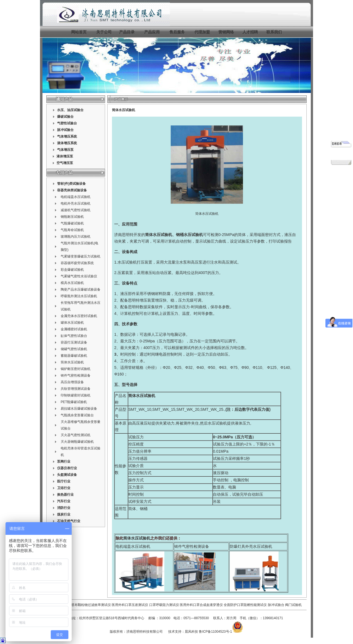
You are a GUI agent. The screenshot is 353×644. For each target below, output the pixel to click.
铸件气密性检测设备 (76, 375)
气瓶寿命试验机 (72, 230)
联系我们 (274, 32)
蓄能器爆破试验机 (74, 356)
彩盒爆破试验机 (72, 270)
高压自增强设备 (72, 382)
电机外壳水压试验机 (76, 203)
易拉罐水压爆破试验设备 (79, 409)
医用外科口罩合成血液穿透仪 (201, 605)
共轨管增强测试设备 (76, 389)
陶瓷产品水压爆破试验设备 (81, 289)
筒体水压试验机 (72, 362)
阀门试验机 (293, 605)
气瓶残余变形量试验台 (77, 415)
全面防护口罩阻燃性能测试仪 (245, 605)
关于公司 (104, 32)
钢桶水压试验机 (189, 235)
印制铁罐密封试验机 (76, 395)
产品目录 (127, 32)
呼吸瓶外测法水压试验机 (79, 296)
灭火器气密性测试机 (76, 435)
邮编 (152, 618)
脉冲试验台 (276, 605)
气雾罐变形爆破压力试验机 (81, 256)
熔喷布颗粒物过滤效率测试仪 (89, 605)
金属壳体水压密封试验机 (79, 316)
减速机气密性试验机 (76, 210)
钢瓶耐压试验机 (72, 217)
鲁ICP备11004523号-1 (215, 632)
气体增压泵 (65, 150)
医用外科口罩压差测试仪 (130, 605)
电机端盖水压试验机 (76, 197)
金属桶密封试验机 (74, 329)
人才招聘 (250, 32)
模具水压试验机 (72, 283)
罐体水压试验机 (72, 323)
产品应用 (152, 32)
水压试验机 (127, 262)
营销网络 (226, 32)
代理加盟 (202, 32)
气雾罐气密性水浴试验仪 (79, 276)
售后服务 (177, 32)
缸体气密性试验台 (74, 336)
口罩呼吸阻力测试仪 (164, 605)
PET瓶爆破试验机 (74, 402)
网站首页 (79, 32)
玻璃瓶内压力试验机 (76, 237)
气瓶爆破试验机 (72, 223)
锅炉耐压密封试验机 (76, 369)
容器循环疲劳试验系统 (77, 263)
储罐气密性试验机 (74, 349)
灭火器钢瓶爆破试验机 (77, 442)
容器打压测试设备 (74, 342)
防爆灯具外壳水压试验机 (251, 546)
